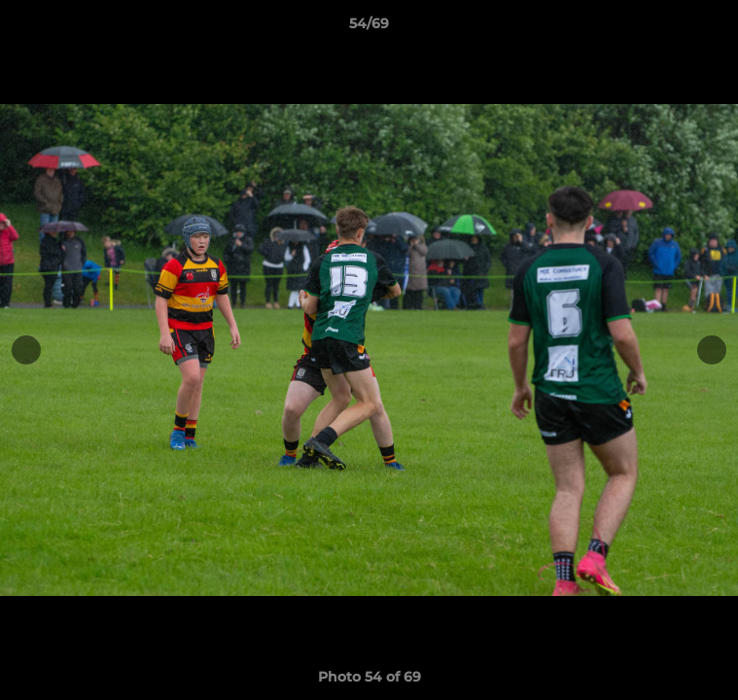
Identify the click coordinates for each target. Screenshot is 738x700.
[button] (715, 28)
